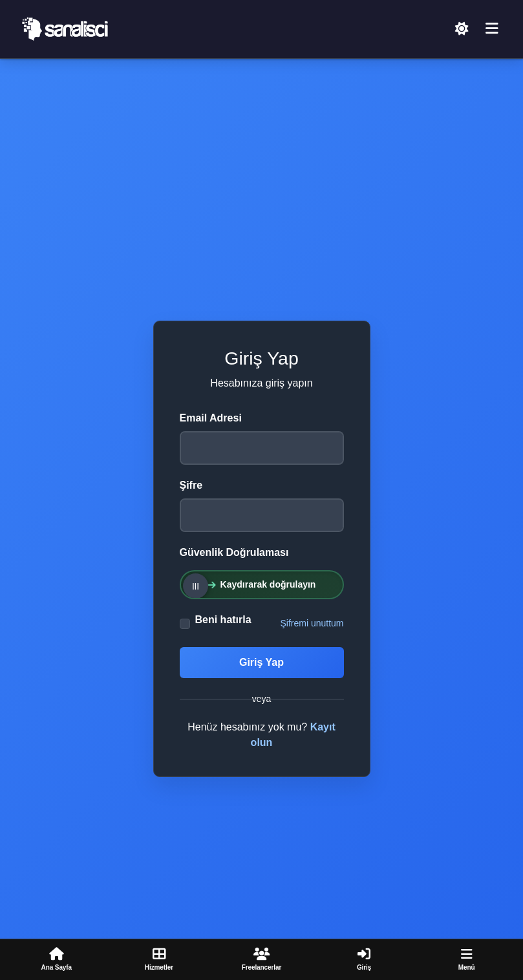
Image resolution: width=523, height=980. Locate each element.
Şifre (191, 485)
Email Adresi (211, 418)
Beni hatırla (223, 620)
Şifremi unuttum (312, 623)
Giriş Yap (261, 662)
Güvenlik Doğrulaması (234, 552)
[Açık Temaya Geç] (462, 30)
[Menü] (492, 29)
